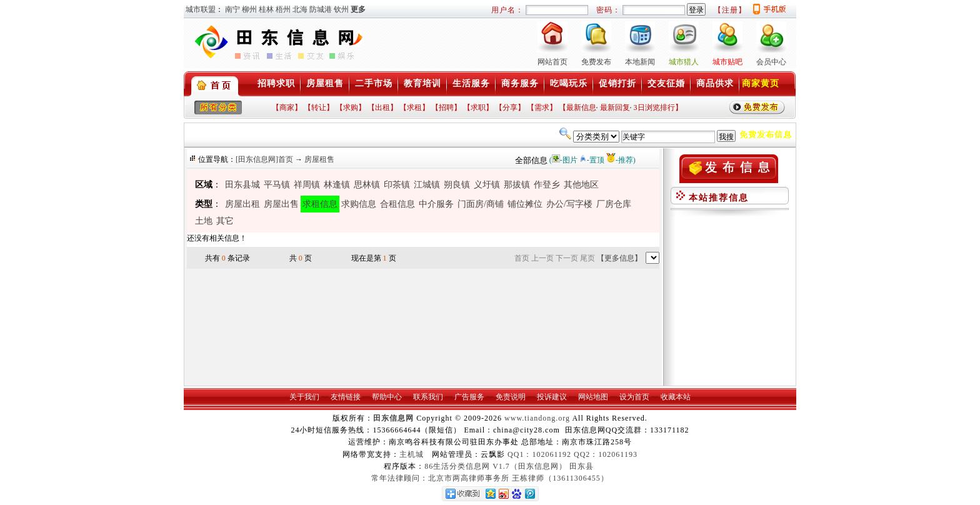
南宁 (232, 9)
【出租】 (382, 107)
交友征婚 (666, 83)
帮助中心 (387, 397)
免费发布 (596, 62)
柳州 (249, 9)
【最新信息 (577, 107)
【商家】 (287, 107)
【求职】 (478, 107)
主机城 (412, 454)
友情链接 (346, 397)
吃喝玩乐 (569, 83)
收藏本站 (676, 397)
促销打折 (617, 83)
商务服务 (520, 83)
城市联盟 (201, 9)
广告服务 (469, 397)
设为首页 (634, 397)
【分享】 (510, 107)
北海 (300, 9)
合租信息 (397, 204)
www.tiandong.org (537, 418)
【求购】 (351, 107)
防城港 (321, 9)
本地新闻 (640, 62)
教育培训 (422, 83)
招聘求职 (276, 83)
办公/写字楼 (569, 204)
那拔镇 (517, 185)
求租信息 (320, 204)
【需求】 (542, 107)
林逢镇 (337, 185)
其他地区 (581, 185)
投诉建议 (552, 397)
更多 (358, 9)
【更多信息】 (619, 258)
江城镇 (427, 185)
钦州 (341, 9)
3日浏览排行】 (658, 107)
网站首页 (552, 62)
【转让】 (319, 107)
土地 (204, 221)
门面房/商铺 (481, 204)
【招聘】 (446, 107)
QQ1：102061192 (539, 454)
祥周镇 (307, 185)
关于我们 (304, 397)
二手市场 (374, 83)
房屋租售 (325, 83)
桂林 (266, 9)
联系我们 (428, 397)
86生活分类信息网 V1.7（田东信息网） (496, 466)
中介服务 (436, 204)
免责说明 (511, 397)
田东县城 (242, 185)
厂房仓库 (614, 204)
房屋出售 (281, 204)
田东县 (582, 466)
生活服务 (471, 83)
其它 (225, 221)
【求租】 (414, 107)
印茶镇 (397, 185)
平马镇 (277, 185)
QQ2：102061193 (606, 454)
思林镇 (367, 185)
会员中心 (771, 62)
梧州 (283, 9)
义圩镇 (487, 185)
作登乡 (547, 185)
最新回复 (615, 107)
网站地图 (593, 397)
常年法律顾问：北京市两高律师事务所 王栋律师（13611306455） (490, 478)
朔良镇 (457, 185)
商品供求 (715, 83)
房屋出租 (242, 204)
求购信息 (359, 204)
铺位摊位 (525, 204)
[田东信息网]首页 (264, 159)
